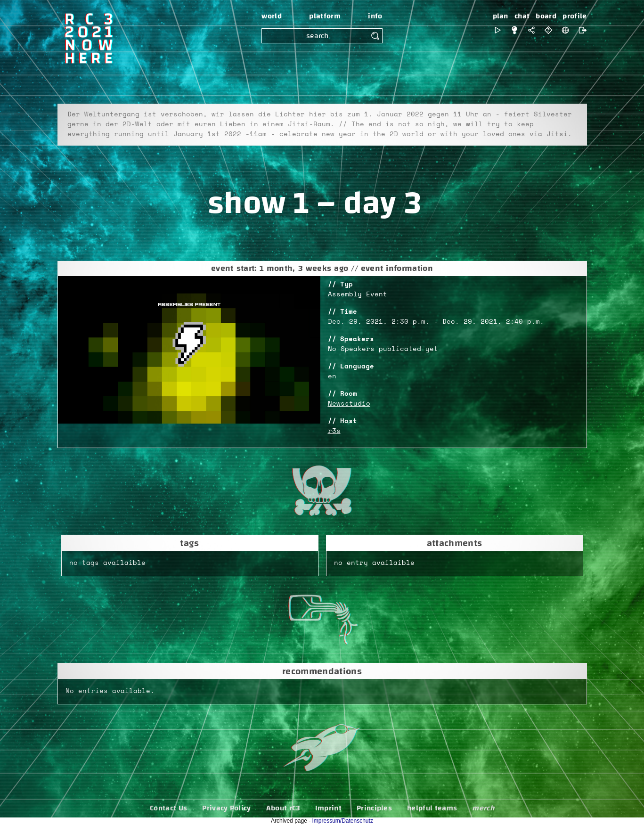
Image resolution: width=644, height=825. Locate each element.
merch (483, 808)
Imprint (328, 808)
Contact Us (168, 808)
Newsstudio (349, 404)
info (375, 16)
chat (522, 16)
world (272, 16)
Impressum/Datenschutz (343, 821)
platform (325, 16)
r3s (334, 431)
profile (575, 16)
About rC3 (283, 808)
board (546, 16)
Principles (374, 808)
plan (501, 16)
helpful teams (432, 808)
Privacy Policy (226, 808)
